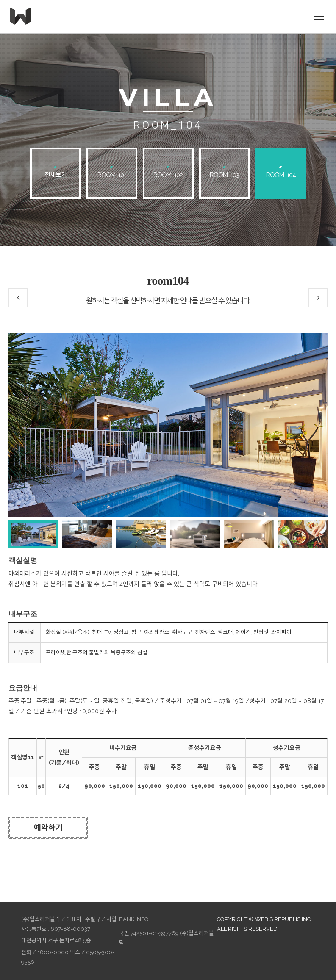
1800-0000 (53, 952)
